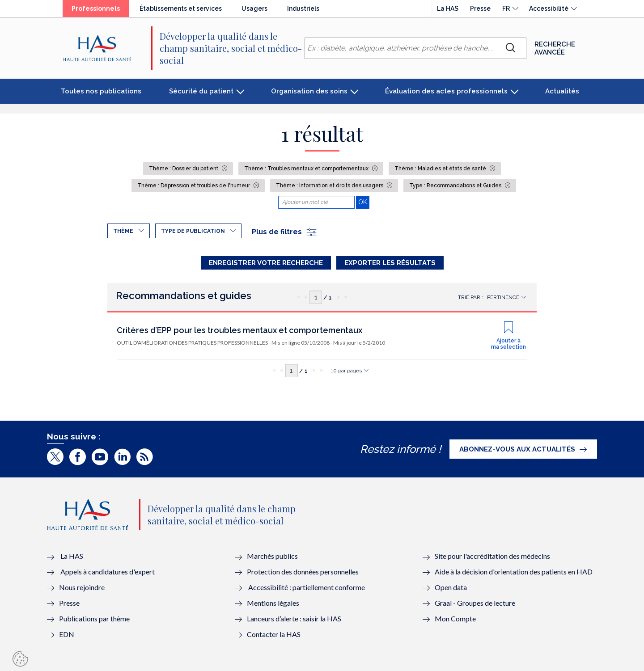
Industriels (303, 8)
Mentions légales (273, 603)
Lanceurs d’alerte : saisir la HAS (294, 618)
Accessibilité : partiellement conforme (307, 587)
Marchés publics (273, 556)
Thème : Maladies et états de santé (441, 169)
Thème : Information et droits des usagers (330, 186)
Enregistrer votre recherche (266, 263)
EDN (67, 634)
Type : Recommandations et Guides (456, 186)
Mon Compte (455, 618)
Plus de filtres (285, 232)
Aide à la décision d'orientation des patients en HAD (514, 572)
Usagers (254, 8)
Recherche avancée (555, 48)
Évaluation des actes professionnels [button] (446, 91)
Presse (480, 8)
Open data (451, 587)
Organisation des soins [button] (309, 91)
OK (364, 202)
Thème (123, 231)
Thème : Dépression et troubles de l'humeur (194, 186)
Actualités (562, 91)
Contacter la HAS (274, 634)
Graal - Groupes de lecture (475, 603)
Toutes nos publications (101, 91)
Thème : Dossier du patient (184, 169)
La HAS (448, 8)
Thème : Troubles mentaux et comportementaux (307, 169)
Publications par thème (94, 618)
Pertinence (503, 297)
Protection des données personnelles (303, 572)
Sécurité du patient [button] (201, 91)
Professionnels (96, 8)
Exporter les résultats (390, 263)
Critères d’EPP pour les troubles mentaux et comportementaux (239, 330)
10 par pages (346, 371)
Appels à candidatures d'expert (108, 572)
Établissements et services (181, 8)
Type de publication (193, 231)
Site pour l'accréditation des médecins (492, 556)
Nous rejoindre (82, 587)
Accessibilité (549, 8)
